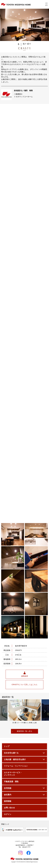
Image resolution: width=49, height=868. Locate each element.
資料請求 (24, 676)
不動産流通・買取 (11, 782)
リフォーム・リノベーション (16, 766)
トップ (7, 746)
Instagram (20, 853)
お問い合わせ (9, 808)
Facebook (29, 853)
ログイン (8, 814)
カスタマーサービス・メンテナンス (13, 774)
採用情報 (8, 801)
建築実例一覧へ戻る (24, 731)
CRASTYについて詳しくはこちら (24, 685)
